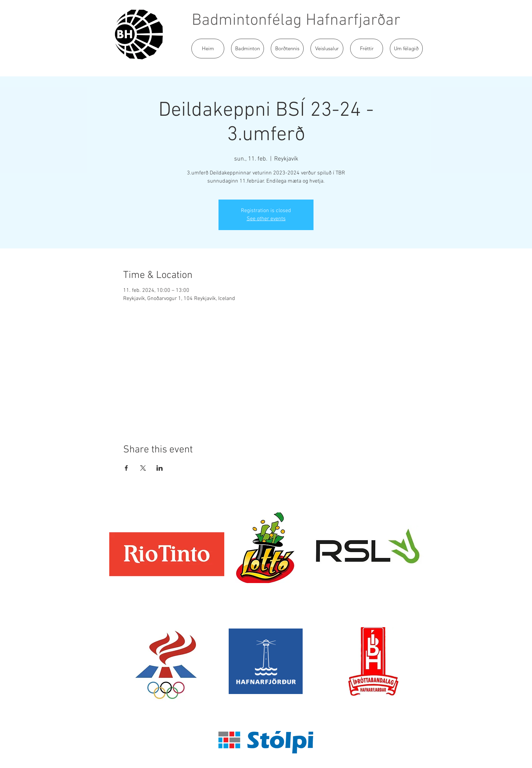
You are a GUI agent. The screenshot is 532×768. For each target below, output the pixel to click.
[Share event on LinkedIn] (160, 468)
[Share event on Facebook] (126, 468)
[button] (248, 49)
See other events (266, 219)
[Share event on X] (143, 468)
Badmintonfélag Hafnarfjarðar (296, 21)
